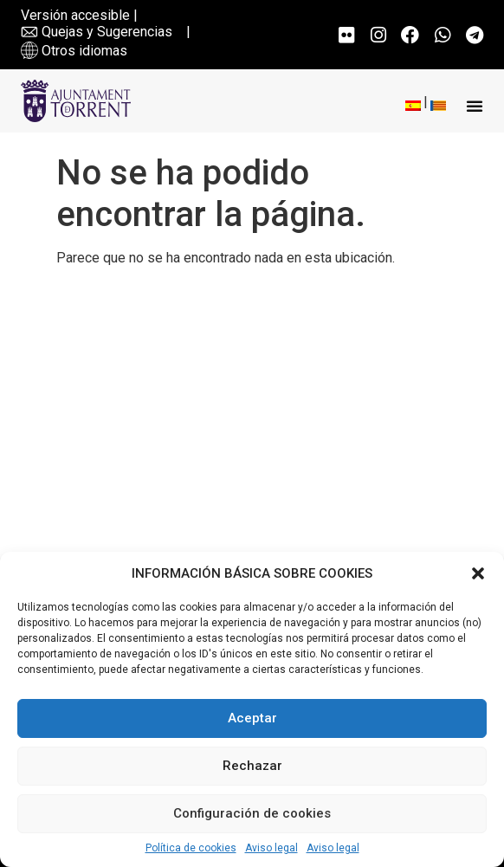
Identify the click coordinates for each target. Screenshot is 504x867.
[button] (478, 573)
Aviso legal (271, 848)
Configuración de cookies (252, 813)
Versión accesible (75, 15)
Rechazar (252, 766)
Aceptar (252, 718)
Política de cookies (191, 848)
